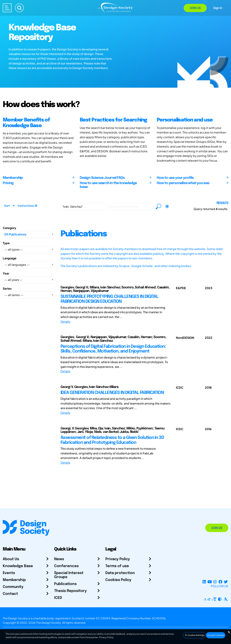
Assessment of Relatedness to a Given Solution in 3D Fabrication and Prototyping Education (112, 440)
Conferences (66, 566)
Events (9, 573)
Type (6, 243)
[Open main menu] (7, 8)
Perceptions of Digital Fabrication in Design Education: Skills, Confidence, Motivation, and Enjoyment (113, 349)
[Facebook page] (220, 582)
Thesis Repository (70, 591)
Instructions (28, 206)
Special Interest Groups (69, 575)
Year (6, 273)
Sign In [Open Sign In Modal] (218, 8)
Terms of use (117, 566)
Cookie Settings (194, 635)
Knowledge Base (18, 566)
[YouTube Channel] (210, 582)
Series (7, 288)
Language (10, 258)
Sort (7, 206)
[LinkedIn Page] (204, 582)
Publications (65, 584)
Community (13, 587)
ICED (58, 598)
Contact (10, 594)
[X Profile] (226, 582)
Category (9, 228)
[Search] (19, 8)
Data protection (120, 573)
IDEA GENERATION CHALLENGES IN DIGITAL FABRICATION (112, 393)
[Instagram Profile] (215, 582)
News (59, 559)
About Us (11, 559)
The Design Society (48, 623)
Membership (14, 580)
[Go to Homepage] (115, 8)
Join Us (195, 8)
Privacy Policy (118, 559)
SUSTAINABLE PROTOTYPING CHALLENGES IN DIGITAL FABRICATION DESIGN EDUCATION (109, 299)
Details (65, 322)
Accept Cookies (216, 635)
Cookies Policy (118, 580)
